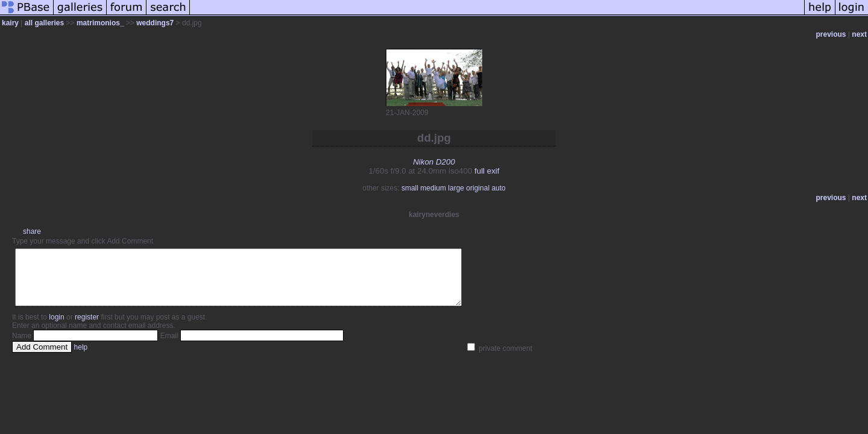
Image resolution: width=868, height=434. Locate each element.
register (87, 328)
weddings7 (155, 23)
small (410, 188)
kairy (10, 23)
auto (498, 188)
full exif (487, 171)
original (478, 188)
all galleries (44, 23)
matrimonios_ (100, 23)
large (456, 188)
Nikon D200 (434, 162)
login (56, 328)
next (859, 34)
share (32, 231)
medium (433, 188)
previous (831, 34)
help (81, 358)
